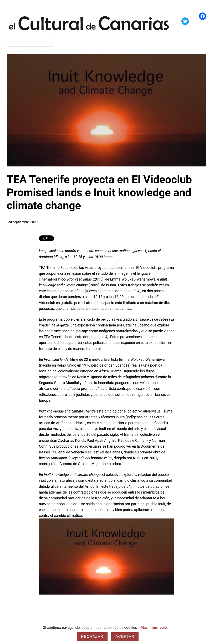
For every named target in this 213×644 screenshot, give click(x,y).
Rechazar (92, 637)
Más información (155, 628)
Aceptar (125, 637)
